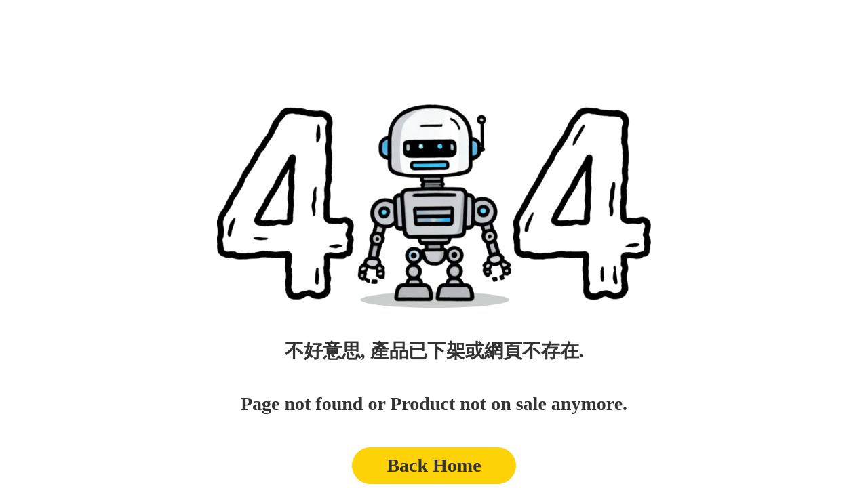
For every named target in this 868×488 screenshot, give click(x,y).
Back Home (434, 465)
